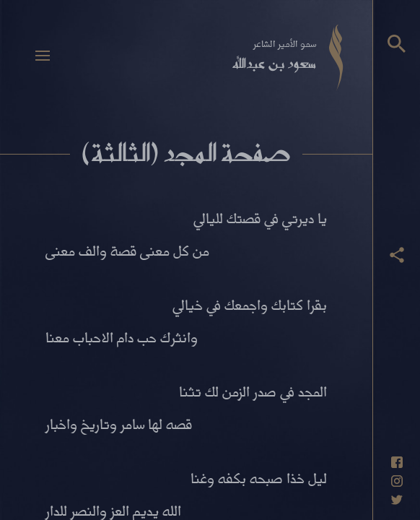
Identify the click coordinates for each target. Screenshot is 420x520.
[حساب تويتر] (397, 500)
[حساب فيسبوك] (397, 462)
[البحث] (397, 44)
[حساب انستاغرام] (397, 481)
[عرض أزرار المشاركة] (397, 255)
